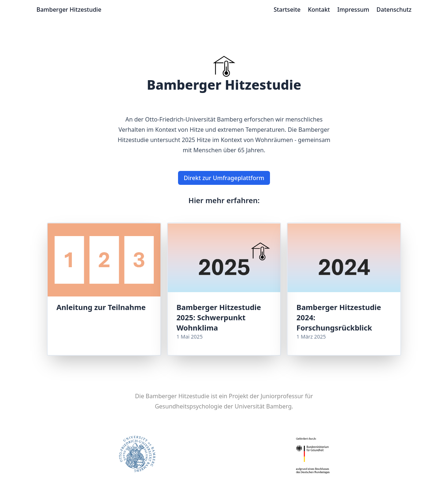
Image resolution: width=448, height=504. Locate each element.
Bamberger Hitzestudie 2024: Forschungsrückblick (339, 318)
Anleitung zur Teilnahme (101, 307)
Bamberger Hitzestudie (69, 10)
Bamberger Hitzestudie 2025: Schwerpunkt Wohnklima (219, 318)
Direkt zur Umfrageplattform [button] (224, 178)
